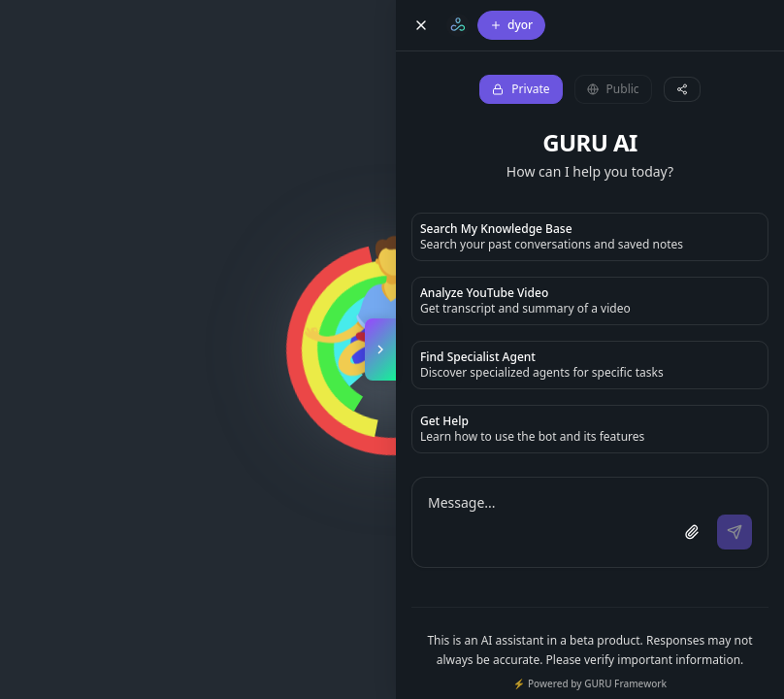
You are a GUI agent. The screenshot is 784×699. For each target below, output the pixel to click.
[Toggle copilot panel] (380, 349)
